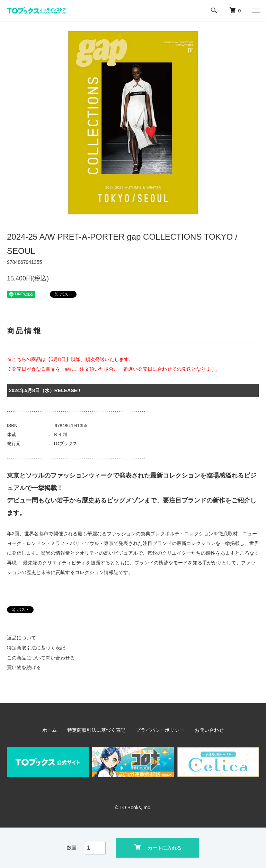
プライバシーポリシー (160, 730)
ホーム (50, 730)
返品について (21, 638)
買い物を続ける (24, 667)
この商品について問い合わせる (41, 658)
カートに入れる (158, 847)
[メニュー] (256, 10)
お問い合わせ (209, 730)
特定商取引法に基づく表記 (36, 648)
